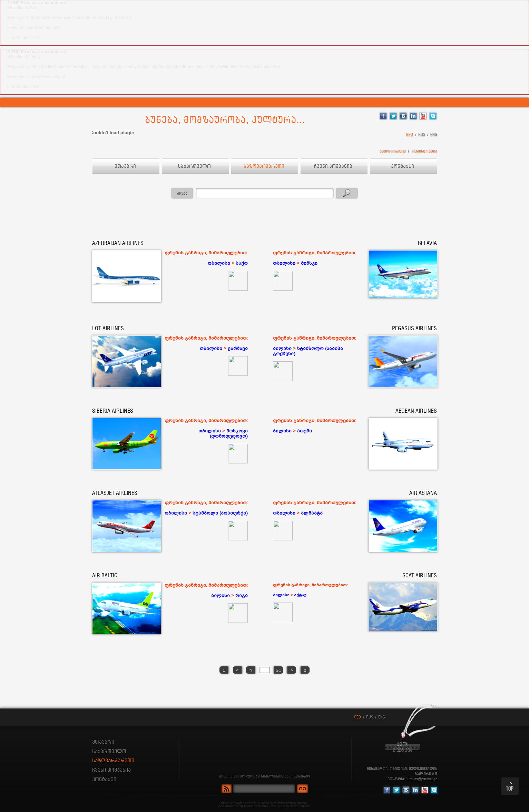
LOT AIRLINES (108, 329)
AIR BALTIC (105, 576)
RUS (422, 135)
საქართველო (195, 166)
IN (250, 670)
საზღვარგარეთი (265, 166)
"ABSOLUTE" (269, 803)
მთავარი (126, 166)
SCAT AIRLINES (420, 576)
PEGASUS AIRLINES (414, 329)
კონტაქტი (403, 166)
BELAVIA (427, 243)
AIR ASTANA (423, 493)
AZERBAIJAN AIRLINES (118, 243)
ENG (434, 135)
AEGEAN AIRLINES (416, 411)
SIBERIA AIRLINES (113, 411)
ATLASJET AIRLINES (115, 493)
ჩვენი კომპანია (334, 166)
